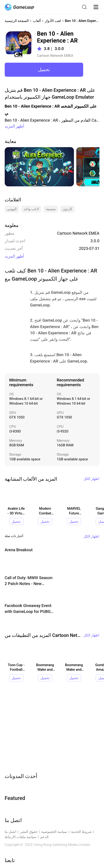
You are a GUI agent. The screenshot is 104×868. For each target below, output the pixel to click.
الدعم (44, 837)
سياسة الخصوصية (54, 832)
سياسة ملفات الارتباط (21, 837)
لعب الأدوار (53, 21)
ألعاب (37, 21)
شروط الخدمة (81, 832)
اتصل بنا (11, 832)
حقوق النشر (29, 832)
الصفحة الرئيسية (17, 21)
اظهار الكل (91, 479)
